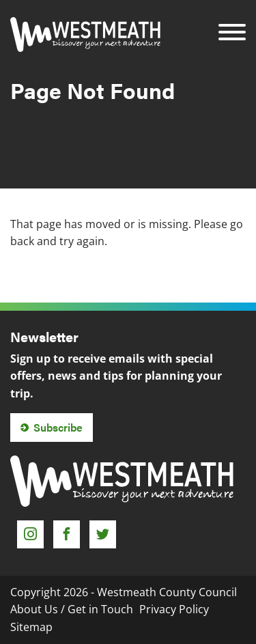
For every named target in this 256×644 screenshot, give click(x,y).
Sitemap (31, 627)
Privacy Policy (174, 609)
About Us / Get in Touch (72, 609)
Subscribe (58, 427)
